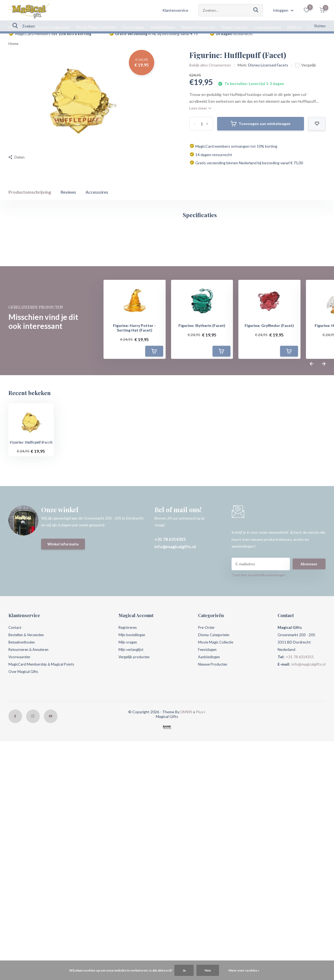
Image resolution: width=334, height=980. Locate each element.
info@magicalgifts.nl (175, 752)
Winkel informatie (64, 751)
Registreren (131, 833)
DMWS (186, 918)
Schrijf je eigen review (296, 426)
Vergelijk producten (137, 863)
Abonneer (309, 770)
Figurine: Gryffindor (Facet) (269, 532)
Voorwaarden (20, 863)
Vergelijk (306, 74)
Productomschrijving (30, 201)
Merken (294, 27)
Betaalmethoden (23, 848)
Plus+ (201, 918)
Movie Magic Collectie (96, 27)
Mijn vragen (130, 848)
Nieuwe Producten (198, 27)
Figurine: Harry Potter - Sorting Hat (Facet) (134, 534)
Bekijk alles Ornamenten (210, 74)
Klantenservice (175, 10)
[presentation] (312, 570)
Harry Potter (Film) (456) (44, 400)
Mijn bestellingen (135, 841)
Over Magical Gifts (24, 877)
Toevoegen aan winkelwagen (261, 132)
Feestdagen (133, 27)
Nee (208, 970)
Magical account (29, 363)
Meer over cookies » (244, 970)
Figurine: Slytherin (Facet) (202, 532)
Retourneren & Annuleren (31, 855)
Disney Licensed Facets (268, 74)
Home (13, 52)
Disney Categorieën (52, 27)
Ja (184, 970)
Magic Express (234, 27)
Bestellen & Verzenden (28, 841)
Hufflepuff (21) (85, 400)
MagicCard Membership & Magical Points (43, 870)
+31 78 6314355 (170, 745)
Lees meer (200, 117)
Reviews (68, 201)
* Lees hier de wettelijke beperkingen (258, 781)
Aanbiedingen (163, 27)
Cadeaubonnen (267, 27)
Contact (16, 833)
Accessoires (97, 201)
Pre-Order (18, 27)
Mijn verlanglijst (134, 855)
